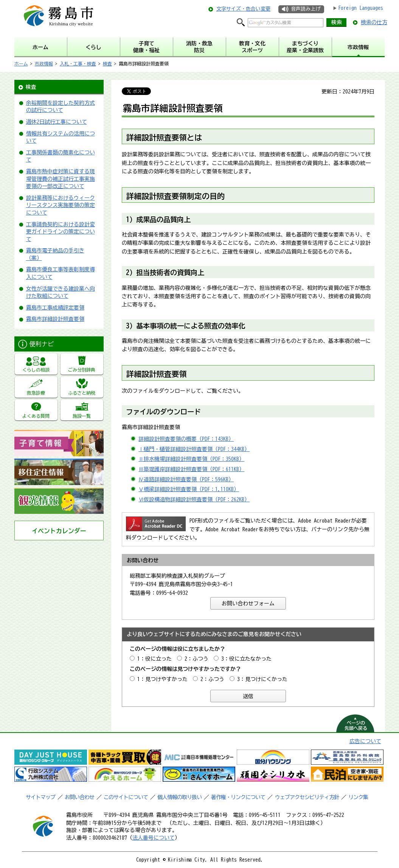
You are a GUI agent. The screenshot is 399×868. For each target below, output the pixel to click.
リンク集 (358, 797)
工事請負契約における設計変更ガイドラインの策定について (61, 232)
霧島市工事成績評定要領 (55, 308)
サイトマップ (40, 797)
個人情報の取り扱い (179, 797)
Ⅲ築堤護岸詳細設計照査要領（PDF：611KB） (191, 469)
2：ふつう (196, 659)
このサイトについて (126, 797)
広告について (365, 741)
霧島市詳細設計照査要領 (55, 319)
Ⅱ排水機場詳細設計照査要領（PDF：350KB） (191, 459)
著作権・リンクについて (238, 797)
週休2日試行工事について (57, 122)
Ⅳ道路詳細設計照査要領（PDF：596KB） (186, 479)
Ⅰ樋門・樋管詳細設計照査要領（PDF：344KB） (194, 449)
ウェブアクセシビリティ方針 (307, 797)
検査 (107, 64)
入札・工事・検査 (78, 64)
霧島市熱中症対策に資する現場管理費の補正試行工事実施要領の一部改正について (61, 179)
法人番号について (154, 838)
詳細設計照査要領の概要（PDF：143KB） (186, 439)
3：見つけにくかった (262, 679)
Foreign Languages (361, 8)
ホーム (21, 64)
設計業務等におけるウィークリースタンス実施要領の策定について (61, 205)
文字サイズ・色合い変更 (243, 9)
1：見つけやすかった (162, 679)
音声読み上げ (306, 9)
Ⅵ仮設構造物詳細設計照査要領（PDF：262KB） (194, 499)
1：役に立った (154, 659)
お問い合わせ (79, 797)
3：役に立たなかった (246, 659)
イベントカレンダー (59, 531)
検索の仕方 (374, 22)
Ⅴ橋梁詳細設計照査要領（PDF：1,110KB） (189, 489)
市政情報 (44, 64)
